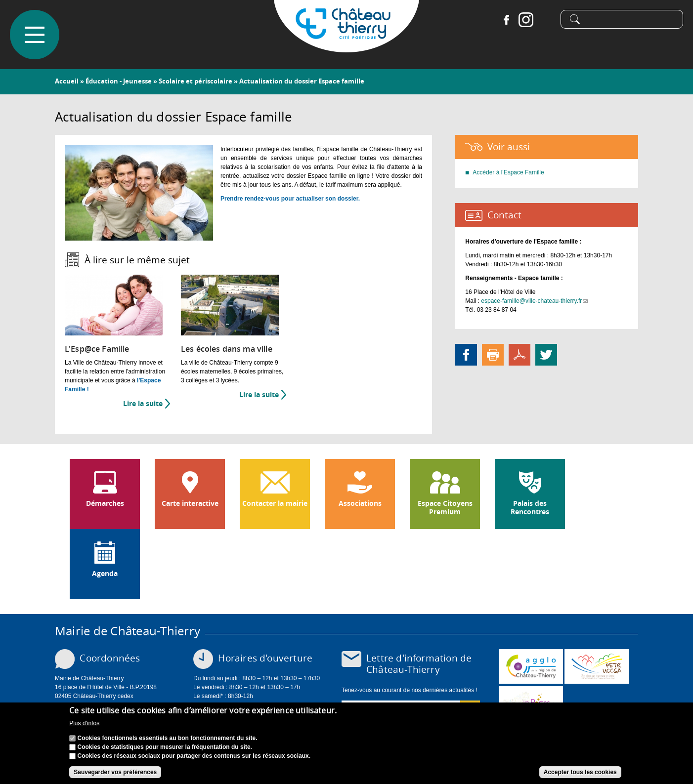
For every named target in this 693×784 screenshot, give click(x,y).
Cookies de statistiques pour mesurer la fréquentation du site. (165, 747)
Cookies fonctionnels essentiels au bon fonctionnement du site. (168, 738)
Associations (360, 503)
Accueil (67, 81)
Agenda (105, 574)
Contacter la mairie (275, 503)
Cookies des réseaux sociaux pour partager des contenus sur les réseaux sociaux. (194, 756)
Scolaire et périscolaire (195, 81)
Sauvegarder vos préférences (115, 772)
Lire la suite (147, 404)
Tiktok (546, 20)
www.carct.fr (531, 666)
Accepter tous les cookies (580, 772)
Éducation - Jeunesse (119, 81)
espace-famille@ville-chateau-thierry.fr (534, 301)
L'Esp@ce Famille (97, 349)
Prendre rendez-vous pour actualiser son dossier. (290, 199)
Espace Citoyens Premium (445, 508)
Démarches (105, 503)
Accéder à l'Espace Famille (508, 172)
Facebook (506, 20)
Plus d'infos (84, 724)
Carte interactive (190, 503)
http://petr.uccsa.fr (597, 666)
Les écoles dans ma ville (227, 349)
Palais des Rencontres (530, 508)
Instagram (526, 20)
